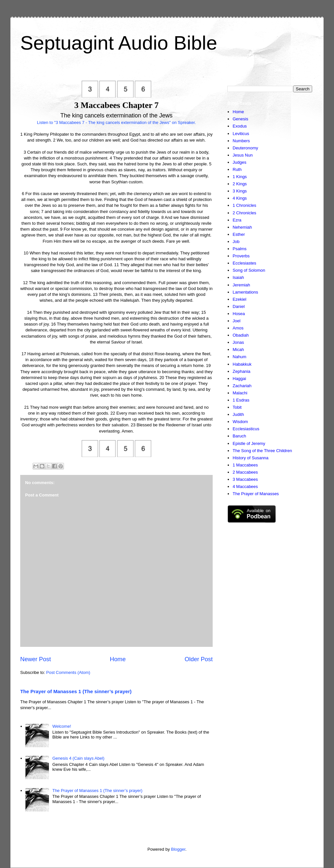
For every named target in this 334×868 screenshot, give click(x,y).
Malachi (240, 393)
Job (236, 242)
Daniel (239, 306)
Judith (238, 414)
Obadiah (241, 335)
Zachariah (242, 386)
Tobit (237, 407)
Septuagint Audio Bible (119, 43)
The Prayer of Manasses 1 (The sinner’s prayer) (76, 691)
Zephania (241, 371)
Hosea (239, 314)
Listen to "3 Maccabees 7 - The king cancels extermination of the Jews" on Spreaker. (116, 122)
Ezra (237, 220)
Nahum (239, 357)
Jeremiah (241, 285)
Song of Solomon (249, 270)
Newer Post (36, 659)
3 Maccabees (245, 479)
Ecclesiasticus (246, 429)
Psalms (240, 249)
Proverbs (241, 256)
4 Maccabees (245, 487)
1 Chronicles (244, 205)
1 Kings (240, 177)
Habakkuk (242, 364)
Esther (239, 234)
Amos (238, 328)
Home (118, 659)
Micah (238, 350)
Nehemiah (242, 227)
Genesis (240, 119)
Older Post (199, 659)
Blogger (178, 849)
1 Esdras (241, 400)
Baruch (239, 436)
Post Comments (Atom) (68, 672)
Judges (239, 162)
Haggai (239, 379)
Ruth (237, 169)
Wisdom (240, 422)
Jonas (238, 342)
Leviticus (241, 134)
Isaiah (238, 277)
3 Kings (240, 191)
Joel (236, 321)
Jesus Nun (243, 155)
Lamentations (245, 292)
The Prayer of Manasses (256, 494)
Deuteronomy (245, 148)
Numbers (241, 141)
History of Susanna (250, 458)
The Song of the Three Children (262, 451)
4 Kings (240, 198)
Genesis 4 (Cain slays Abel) (78, 758)
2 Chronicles (244, 213)
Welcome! (62, 726)
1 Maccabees (245, 465)
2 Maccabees (245, 472)
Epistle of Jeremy (249, 443)
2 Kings (240, 184)
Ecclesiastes (244, 263)
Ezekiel (239, 299)
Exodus (240, 126)
